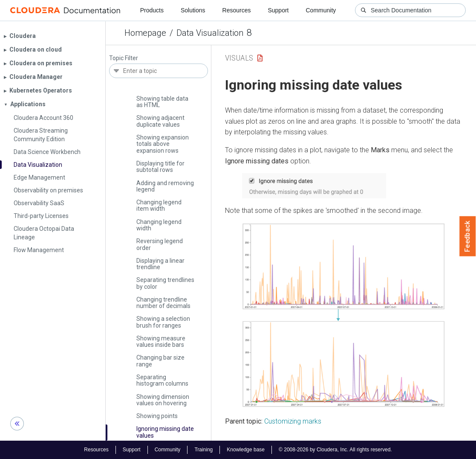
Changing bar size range (160, 361)
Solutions (193, 10)
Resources (237, 10)
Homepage (145, 33)
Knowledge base (246, 450)
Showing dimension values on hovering (163, 400)
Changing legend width (159, 225)
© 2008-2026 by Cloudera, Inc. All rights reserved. (335, 450)
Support (278, 10)
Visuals (239, 58)
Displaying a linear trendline (160, 264)
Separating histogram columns (162, 380)
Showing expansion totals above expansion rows (163, 144)
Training (203, 450)
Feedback (468, 236)
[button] (314, 186)
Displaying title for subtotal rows (160, 167)
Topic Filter (124, 58)
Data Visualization (210, 33)
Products (152, 10)
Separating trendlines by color (165, 283)
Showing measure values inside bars (161, 341)
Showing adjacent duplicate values (160, 121)
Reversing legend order (160, 244)
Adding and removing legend (165, 186)
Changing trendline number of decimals (163, 303)
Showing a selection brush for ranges (163, 322)
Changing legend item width (159, 205)
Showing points (157, 416)
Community (321, 10)
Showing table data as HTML (162, 102)
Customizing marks (293, 421)
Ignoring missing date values (165, 432)
